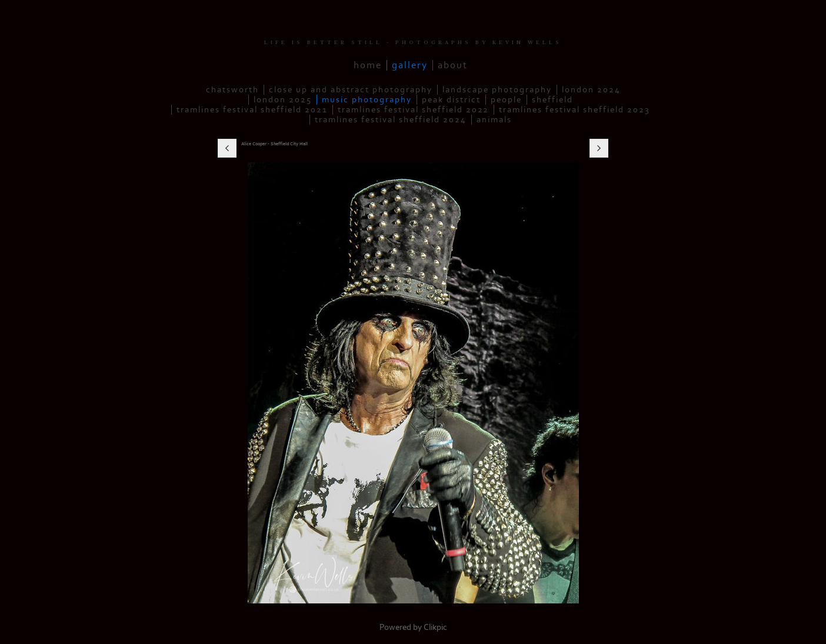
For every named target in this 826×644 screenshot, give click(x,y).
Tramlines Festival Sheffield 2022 (413, 110)
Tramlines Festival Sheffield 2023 (574, 110)
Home (368, 65)
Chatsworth (232, 90)
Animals (494, 120)
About (453, 65)
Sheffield (552, 100)
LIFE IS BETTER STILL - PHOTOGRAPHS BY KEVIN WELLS (413, 43)
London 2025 (283, 100)
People (506, 100)
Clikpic (435, 627)
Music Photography (367, 100)
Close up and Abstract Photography (351, 90)
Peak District (451, 100)
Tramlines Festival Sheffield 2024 (391, 120)
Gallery (410, 65)
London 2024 (591, 90)
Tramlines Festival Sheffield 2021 (252, 110)
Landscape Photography (497, 90)
